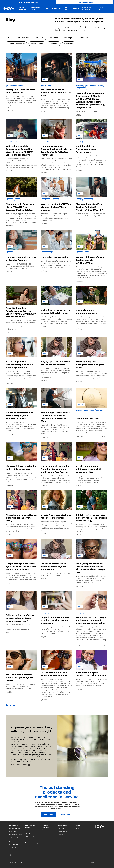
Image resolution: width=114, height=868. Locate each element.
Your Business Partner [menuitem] (35, 8)
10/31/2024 (9, 434)
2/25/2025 (9, 384)
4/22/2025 (9, 333)
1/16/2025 (44, 381)
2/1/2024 (9, 583)
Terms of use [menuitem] (84, 863)
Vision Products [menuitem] (22, 8)
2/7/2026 (79, 115)
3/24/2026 (9, 111)
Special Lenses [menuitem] (13, 841)
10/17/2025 (9, 226)
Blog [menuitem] (47, 8)
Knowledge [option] (68, 38)
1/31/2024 (44, 579)
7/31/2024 (79, 486)
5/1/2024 (44, 534)
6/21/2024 (9, 535)
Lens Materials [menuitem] (13, 844)
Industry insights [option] (37, 44)
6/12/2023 (79, 689)
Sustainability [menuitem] (57, 8)
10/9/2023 (44, 637)
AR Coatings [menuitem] (12, 847)
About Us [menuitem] (67, 8)
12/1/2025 (44, 173)
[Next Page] (14, 705)
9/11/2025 (79, 220)
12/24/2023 (79, 586)
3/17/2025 (79, 329)
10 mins (105, 437)
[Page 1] (7, 705)
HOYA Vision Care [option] (23, 38)
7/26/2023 (9, 692)
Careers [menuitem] (76, 8)
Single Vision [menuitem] (13, 831)
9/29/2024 (44, 437)
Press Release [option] (83, 38)
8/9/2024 (44, 486)
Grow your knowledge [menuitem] (32, 843)
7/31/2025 (9, 272)
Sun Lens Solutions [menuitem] (14, 838)
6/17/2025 (44, 271)
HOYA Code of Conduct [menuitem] (97, 863)
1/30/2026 (9, 171)
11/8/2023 (9, 633)
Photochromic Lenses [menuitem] (15, 835)
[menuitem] (110, 9)
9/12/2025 (44, 224)
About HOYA (65, 814)
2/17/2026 (44, 111)
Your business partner (19, 765)
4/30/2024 (79, 535)
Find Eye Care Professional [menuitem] (87, 8)
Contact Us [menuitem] (101, 8)
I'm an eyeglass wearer (85, 2)
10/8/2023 (79, 646)
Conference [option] (69, 44)
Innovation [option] (54, 38)
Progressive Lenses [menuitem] (14, 828)
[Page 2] (10, 705)
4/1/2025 (44, 327)
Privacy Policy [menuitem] (75, 863)
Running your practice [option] (16, 44)
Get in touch (49, 814)
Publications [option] (54, 44)
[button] (10, 855)
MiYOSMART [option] (40, 38)
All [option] (9, 38)
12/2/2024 (79, 381)
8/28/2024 (9, 485)
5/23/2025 (79, 281)
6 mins (105, 646)
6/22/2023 (44, 700)
